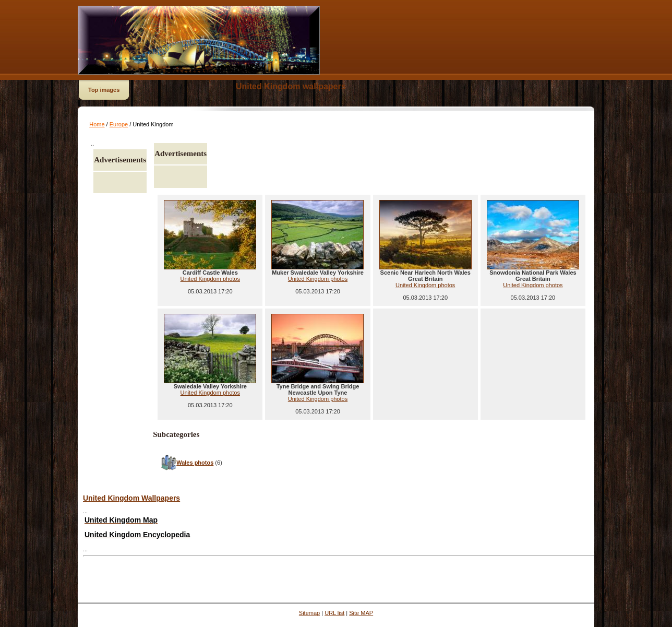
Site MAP (361, 613)
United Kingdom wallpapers (291, 86)
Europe (119, 124)
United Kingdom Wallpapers (131, 498)
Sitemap (309, 613)
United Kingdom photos (210, 279)
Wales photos (195, 463)
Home (97, 124)
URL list (334, 613)
